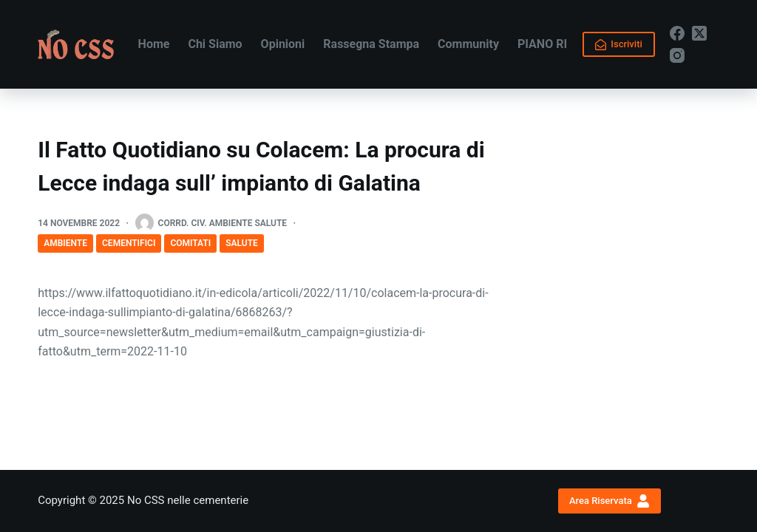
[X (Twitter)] (699, 33)
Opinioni (283, 44)
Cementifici (129, 243)
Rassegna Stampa (371, 44)
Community (468, 44)
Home (154, 44)
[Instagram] (677, 55)
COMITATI (190, 243)
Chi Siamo (215, 44)
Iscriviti (619, 44)
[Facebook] (677, 33)
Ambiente (65, 243)
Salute (242, 243)
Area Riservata (610, 501)
